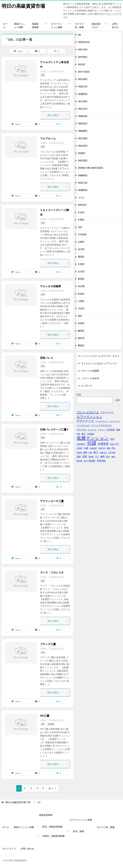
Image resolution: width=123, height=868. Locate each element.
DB (43, 75)
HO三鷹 (45, 716)
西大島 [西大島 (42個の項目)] (79, 461)
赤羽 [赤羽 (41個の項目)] (86, 461)
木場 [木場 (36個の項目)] (90, 453)
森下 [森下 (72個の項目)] (96, 452)
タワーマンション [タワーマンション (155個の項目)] (89, 417)
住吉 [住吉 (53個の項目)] (112, 439)
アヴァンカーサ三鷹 (52, 501)
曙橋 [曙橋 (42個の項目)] (85, 452)
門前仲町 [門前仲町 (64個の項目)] (101, 461)
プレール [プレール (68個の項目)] (81, 430)
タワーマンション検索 (57, 26)
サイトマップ (9, 849)
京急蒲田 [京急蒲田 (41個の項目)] (91, 434)
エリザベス (87, 386)
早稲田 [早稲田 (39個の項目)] (79, 453)
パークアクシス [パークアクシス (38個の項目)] (101, 421)
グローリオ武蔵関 (90, 371)
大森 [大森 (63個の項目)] (86, 448)
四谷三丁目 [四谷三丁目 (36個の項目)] (114, 444)
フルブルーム (48, 138)
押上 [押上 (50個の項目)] (114, 448)
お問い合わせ (115, 26)
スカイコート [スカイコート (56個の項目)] (107, 412)
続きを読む (58, 115)
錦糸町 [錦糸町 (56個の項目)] (92, 461)
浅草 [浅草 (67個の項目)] (85, 457)
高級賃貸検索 (35, 26)
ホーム (5, 26)
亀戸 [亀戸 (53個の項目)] (84, 434)
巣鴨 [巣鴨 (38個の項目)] (108, 448)
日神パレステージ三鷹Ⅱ (54, 430)
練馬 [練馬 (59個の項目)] (103, 457)
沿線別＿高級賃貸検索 (53, 836)
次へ (51, 788)
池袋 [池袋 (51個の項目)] (79, 457)
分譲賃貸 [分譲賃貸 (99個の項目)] (103, 444)
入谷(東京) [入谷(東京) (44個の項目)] (81, 444)
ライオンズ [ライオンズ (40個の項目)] (92, 430)
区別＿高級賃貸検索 (52, 827)
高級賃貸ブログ (96, 26)
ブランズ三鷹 (48, 644)
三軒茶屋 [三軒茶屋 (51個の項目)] (111, 430)
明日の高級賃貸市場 (23, 6)
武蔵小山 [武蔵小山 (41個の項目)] (103, 453)
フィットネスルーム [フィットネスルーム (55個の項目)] (102, 425)
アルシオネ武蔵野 (51, 286)
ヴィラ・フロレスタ (52, 573)
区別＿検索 (78, 831)
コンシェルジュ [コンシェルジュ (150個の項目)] (88, 412)
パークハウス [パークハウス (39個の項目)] (114, 421)
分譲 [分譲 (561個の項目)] (92, 443)
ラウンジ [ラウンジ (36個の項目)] (101, 430)
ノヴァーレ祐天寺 (90, 378)
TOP (18, 802)
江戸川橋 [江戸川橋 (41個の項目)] (112, 453)
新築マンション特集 (20, 26)
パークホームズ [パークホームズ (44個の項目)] (83, 425)
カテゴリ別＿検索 (79, 26)
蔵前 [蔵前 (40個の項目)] (113, 457)
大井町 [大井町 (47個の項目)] (79, 448)
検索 (79, 395)
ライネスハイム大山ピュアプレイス (99, 363)
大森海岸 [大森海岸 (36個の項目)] (93, 448)
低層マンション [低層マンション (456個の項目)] (93, 438)
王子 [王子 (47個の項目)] (97, 457)
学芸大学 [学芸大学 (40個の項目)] (102, 448)
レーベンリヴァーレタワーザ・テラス (100, 356)
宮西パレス (47, 358)
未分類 (51, 724)
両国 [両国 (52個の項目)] (118, 430)
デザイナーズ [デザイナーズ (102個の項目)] (85, 421)
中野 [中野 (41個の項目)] (78, 434)
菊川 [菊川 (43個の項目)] (108, 457)
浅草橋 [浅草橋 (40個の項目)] (91, 457)
